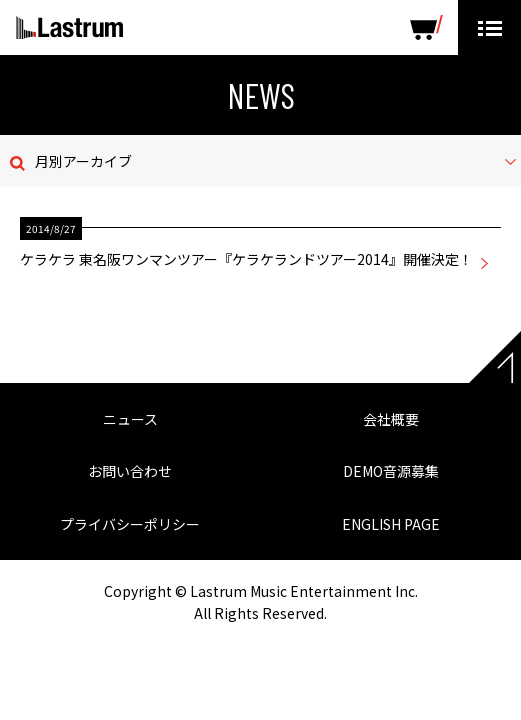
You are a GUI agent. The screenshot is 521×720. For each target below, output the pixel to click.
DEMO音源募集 (391, 471)
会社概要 (391, 419)
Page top (495, 357)
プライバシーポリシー (130, 524)
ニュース (130, 419)
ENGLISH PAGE (391, 524)
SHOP (426, 27)
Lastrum (69, 28)
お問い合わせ (130, 471)
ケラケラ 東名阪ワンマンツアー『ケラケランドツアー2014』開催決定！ (246, 259)
